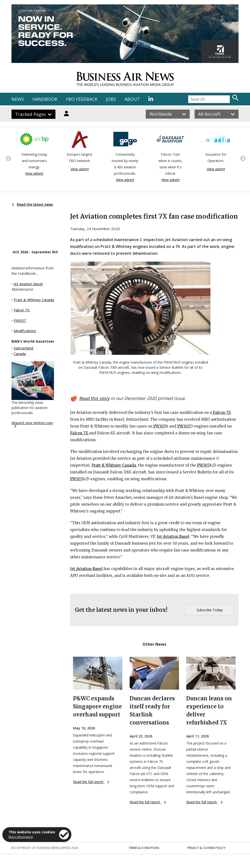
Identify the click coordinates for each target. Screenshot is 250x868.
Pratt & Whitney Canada (34, 300)
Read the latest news (32, 204)
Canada (20, 354)
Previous (8, 158)
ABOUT (132, 99)
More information (21, 837)
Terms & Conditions (144, 848)
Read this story (94, 398)
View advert (34, 173)
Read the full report (91, 782)
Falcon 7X (22, 310)
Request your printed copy (32, 424)
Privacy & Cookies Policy (206, 848)
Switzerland (23, 348)
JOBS (111, 99)
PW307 (20, 320)
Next (242, 158)
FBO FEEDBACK (82, 99)
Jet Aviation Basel (28, 284)
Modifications (25, 331)
